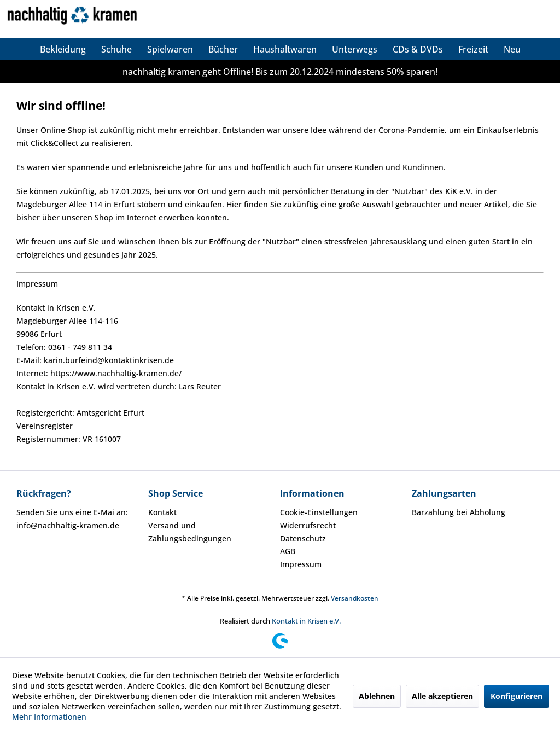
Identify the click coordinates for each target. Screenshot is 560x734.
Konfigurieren (517, 696)
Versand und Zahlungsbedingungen (190, 532)
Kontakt (162, 512)
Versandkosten (355, 598)
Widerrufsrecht (308, 525)
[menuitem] (63, 49)
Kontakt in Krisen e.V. (306, 621)
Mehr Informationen (49, 717)
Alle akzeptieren (442, 696)
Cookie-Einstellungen (319, 512)
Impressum (301, 564)
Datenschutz (303, 538)
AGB (288, 551)
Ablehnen (377, 696)
